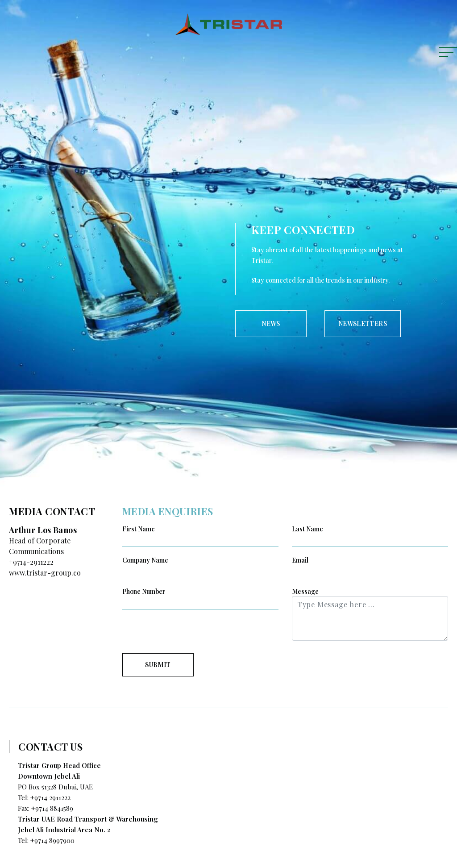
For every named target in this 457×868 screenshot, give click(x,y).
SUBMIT (158, 665)
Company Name (145, 560)
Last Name (307, 529)
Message (305, 591)
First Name (139, 529)
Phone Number (144, 591)
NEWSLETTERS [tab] (363, 323)
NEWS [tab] (271, 323)
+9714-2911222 (31, 562)
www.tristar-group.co (45, 573)
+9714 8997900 (52, 840)
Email (300, 560)
